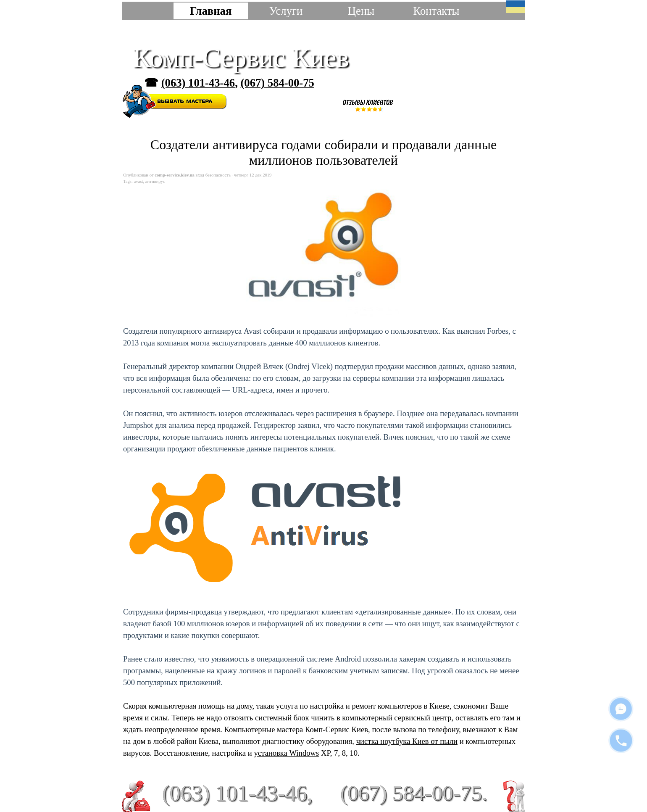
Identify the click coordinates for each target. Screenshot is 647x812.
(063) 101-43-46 (198, 83)
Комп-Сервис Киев (241, 58)
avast (139, 181)
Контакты (436, 11)
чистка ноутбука (393, 741)
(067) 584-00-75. (414, 793)
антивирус (155, 181)
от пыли (443, 741)
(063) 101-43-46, (237, 793)
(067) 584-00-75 (277, 83)
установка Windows (286, 753)
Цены (361, 11)
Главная (211, 11)
